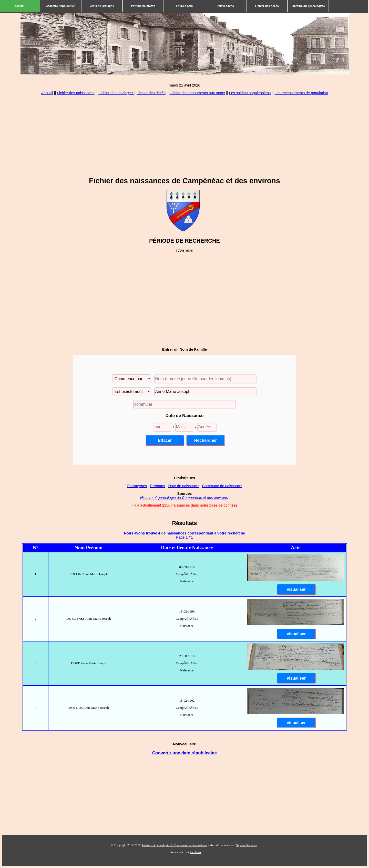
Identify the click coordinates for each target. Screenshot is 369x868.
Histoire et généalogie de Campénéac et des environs (184, 498)
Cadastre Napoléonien (60, 6)
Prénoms (158, 486)
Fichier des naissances (76, 93)
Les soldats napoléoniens (250, 93)
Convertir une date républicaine (184, 753)
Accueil (47, 93)
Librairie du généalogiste (308, 6)
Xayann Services (246, 845)
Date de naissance (183, 486)
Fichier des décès (267, 6)
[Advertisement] (184, 136)
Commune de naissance (222, 486)
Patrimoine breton (143, 6)
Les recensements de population (301, 93)
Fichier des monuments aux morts (197, 93)
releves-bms (225, 6)
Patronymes (137, 486)
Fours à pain (184, 6)
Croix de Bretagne (102, 6)
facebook (196, 852)
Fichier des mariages (116, 93)
